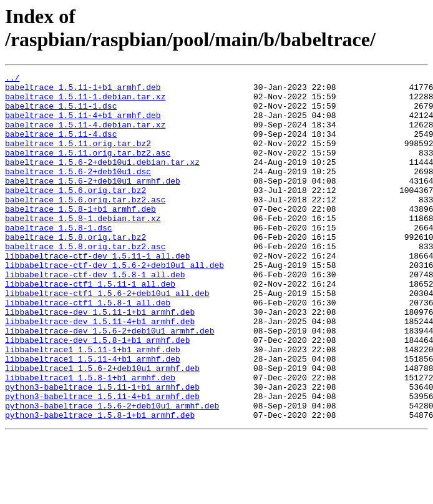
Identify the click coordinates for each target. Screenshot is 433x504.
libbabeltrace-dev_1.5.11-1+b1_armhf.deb (100, 360)
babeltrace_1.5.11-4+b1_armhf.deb (83, 124)
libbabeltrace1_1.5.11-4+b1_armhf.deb (93, 417)
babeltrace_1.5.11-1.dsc (61, 113)
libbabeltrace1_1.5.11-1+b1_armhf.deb (93, 405)
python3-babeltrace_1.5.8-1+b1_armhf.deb (100, 484)
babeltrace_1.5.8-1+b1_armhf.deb (80, 237)
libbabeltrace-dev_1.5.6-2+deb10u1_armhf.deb (109, 383)
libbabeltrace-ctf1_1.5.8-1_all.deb (88, 349)
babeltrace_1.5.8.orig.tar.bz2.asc (85, 282)
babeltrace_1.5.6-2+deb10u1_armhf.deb (93, 203)
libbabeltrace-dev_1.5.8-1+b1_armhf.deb (97, 394)
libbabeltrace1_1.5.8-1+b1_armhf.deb (90, 439)
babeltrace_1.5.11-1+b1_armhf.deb (83, 91)
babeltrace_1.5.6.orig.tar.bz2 (75, 214)
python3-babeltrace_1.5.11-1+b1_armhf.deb (102, 450)
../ (12, 79)
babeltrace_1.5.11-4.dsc (61, 147)
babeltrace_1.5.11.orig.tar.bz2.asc (88, 169)
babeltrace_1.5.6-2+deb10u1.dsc (78, 192)
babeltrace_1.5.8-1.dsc (59, 259)
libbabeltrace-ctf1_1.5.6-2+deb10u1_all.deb (107, 338)
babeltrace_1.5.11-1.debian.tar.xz (85, 102)
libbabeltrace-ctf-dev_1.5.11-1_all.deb (97, 293)
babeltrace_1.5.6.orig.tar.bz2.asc (85, 225)
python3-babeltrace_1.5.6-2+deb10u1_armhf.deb (112, 473)
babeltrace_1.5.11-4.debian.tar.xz (85, 136)
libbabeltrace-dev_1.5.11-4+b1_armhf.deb (100, 372)
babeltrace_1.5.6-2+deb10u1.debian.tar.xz (102, 180)
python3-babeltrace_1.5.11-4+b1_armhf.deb (102, 462)
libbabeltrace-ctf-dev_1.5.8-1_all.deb (95, 315)
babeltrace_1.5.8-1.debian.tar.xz (83, 248)
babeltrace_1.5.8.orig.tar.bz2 (75, 270)
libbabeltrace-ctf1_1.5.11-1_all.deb (90, 327)
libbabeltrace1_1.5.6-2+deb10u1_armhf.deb (102, 428)
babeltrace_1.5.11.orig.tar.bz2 (78, 158)
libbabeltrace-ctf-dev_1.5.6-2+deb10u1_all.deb (114, 304)
